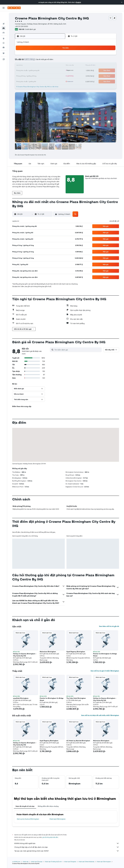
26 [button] (38, 76)
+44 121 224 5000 (21, 26)
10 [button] (28, 66)
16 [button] (59, 66)
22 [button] (53, 71)
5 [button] (38, 61)
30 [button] (58, 76)
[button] (122, 2)
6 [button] (43, 61)
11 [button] (33, 66)
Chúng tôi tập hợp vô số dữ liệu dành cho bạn (67, 847)
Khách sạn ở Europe (37, 862)
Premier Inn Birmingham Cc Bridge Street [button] (105, 655)
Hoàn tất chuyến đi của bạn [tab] (25, 806)
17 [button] (28, 71)
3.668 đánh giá (30, 29)
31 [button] (28, 81)
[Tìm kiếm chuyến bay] (4, 14)
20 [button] (43, 71)
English (79, 2)
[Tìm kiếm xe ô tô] (4, 23)
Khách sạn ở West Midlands (86, 862)
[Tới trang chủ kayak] (14, 8)
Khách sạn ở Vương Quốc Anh (53, 862)
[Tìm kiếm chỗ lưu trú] (4, 19)
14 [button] (49, 66)
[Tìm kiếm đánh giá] (77, 350)
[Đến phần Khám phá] (4, 29)
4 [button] (33, 61)
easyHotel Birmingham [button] (21, 698)
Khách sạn (26, 862)
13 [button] (43, 66)
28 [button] (48, 76)
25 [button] (33, 76)
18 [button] (33, 71)
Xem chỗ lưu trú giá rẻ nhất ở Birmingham (105, 671)
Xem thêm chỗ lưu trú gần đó (109, 626)
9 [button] (59, 61)
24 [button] (28, 76)
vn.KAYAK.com (16, 862)
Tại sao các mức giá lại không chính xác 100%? (67, 851)
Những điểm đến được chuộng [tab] (48, 806)
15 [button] (54, 66)
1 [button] (53, 56)
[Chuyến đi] (4, 44)
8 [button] (54, 61)
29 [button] (53, 76)
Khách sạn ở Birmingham (58, 819)
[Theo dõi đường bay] (4, 33)
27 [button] (43, 76)
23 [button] (58, 71)
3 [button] (28, 61)
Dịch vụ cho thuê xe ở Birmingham (28, 819)
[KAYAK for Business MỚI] (4, 38)
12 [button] (38, 66)
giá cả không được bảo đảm (50, 837)
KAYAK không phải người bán (67, 843)
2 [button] (59, 56)
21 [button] (49, 71)
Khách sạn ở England (70, 862)
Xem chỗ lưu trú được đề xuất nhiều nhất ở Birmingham (100, 715)
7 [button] (48, 61)
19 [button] (38, 71)
